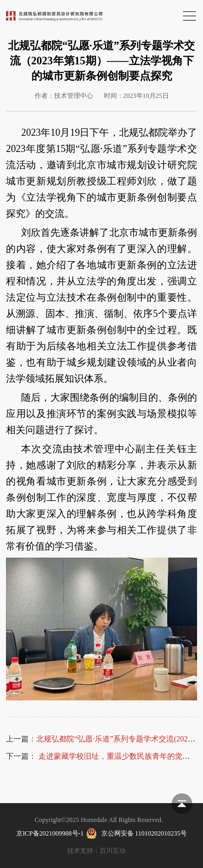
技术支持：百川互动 (96, 851)
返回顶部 (182, 804)
